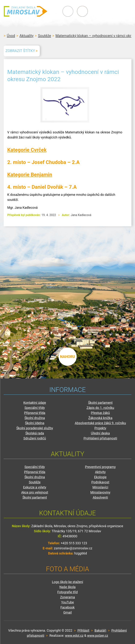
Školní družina (35, 418)
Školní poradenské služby (35, 428)
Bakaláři (100, 630)
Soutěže (45, 36)
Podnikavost (100, 482)
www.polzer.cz (98, 636)
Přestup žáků (100, 413)
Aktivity (100, 472)
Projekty (100, 428)
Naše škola (67, 587)
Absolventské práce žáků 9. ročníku (100, 423)
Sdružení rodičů (35, 438)
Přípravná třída (35, 413)
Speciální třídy (35, 408)
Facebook (67, 607)
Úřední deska (100, 433)
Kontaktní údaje (35, 403)
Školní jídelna (35, 423)
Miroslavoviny (100, 492)
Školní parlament (100, 403)
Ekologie (100, 477)
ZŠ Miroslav (25, 11)
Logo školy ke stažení (68, 582)
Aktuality (26, 36)
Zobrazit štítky (20, 51)
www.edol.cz (74, 636)
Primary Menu (111, 11)
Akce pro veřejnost (35, 492)
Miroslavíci (100, 487)
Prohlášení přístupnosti (100, 438)
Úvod (11, 36)
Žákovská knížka (100, 418)
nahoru (68, 357)
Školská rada (35, 433)
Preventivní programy (100, 467)
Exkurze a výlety (35, 487)
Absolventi (100, 497)
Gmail (67, 612)
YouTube (68, 602)
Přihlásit (83, 630)
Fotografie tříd (67, 592)
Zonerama (67, 597)
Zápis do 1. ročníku (100, 408)
